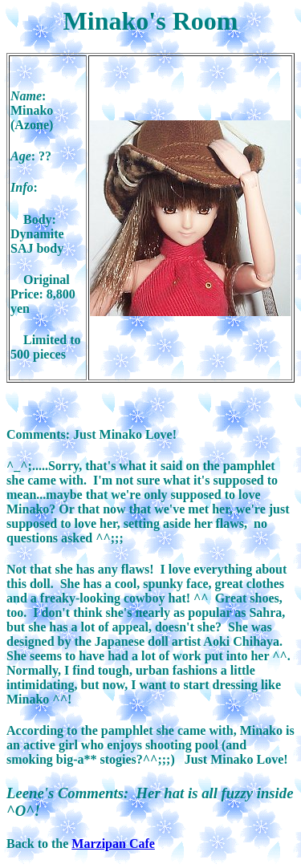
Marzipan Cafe (113, 844)
